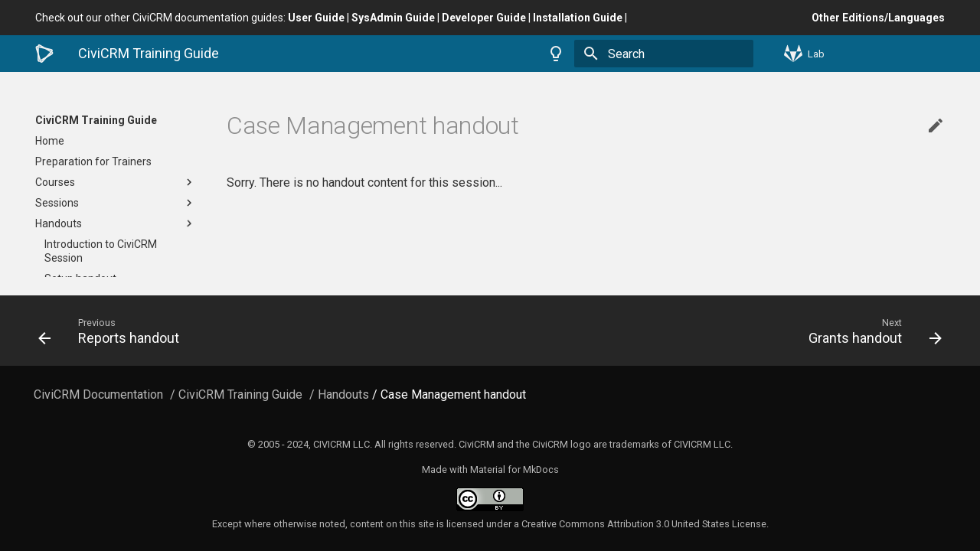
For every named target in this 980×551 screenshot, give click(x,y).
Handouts (116, 223)
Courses (116, 182)
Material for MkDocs (514, 469)
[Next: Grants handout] (722, 331)
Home (50, 141)
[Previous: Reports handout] (258, 331)
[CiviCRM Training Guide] (44, 54)
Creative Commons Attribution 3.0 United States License (644, 524)
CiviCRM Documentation (98, 395)
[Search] (664, 54)
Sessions (116, 203)
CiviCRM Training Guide (96, 120)
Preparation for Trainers (93, 161)
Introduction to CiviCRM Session (101, 251)
